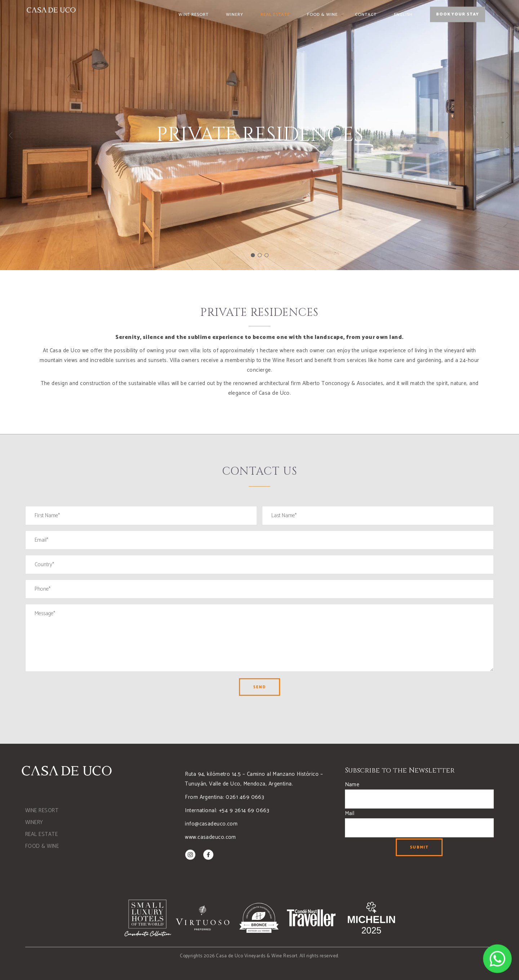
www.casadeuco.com (210, 837)
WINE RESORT (42, 811)
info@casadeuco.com (211, 824)
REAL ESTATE (41, 834)
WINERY (34, 822)
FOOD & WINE (42, 846)
